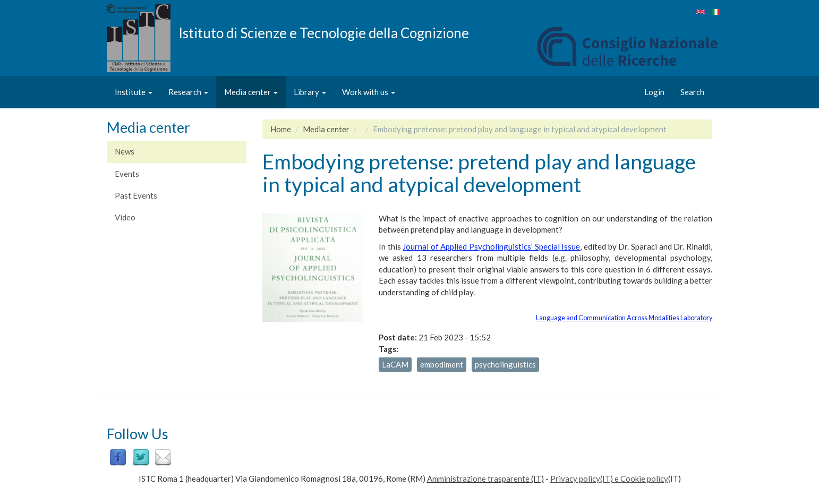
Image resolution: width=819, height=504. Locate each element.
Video (125, 217)
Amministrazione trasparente (478, 479)
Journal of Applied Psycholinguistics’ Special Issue (491, 246)
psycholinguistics (505, 364)
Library (310, 92)
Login (654, 92)
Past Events (136, 195)
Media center (251, 92)
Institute (134, 92)
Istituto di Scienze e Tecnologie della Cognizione (324, 32)
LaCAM (395, 364)
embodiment (442, 364)
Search (692, 92)
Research (188, 92)
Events (127, 174)
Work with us (369, 92)
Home (281, 129)
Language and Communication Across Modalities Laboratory (624, 318)
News (125, 151)
